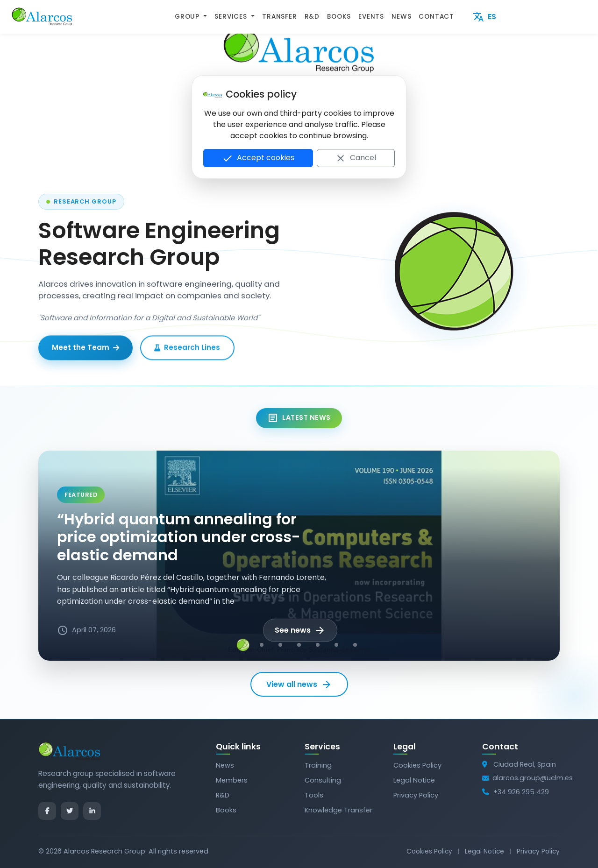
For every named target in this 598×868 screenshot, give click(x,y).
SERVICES (232, 17)
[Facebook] (47, 811)
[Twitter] (70, 811)
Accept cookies (258, 158)
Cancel (356, 158)
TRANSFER (280, 17)
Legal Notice (414, 780)
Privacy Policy (416, 795)
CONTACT (436, 17)
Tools (314, 795)
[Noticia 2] (262, 645)
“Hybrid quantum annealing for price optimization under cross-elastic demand (179, 537)
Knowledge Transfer (338, 810)
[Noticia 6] (336, 645)
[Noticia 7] (355, 645)
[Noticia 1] (243, 645)
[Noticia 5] (318, 645)
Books (226, 810)
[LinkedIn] (92, 811)
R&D (312, 17)
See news (300, 630)
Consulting (323, 780)
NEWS (401, 17)
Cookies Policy (417, 765)
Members (232, 780)
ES (484, 17)
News (225, 765)
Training (318, 765)
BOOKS (339, 17)
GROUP (188, 17)
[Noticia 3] (280, 645)
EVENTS (371, 17)
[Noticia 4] (299, 645)
